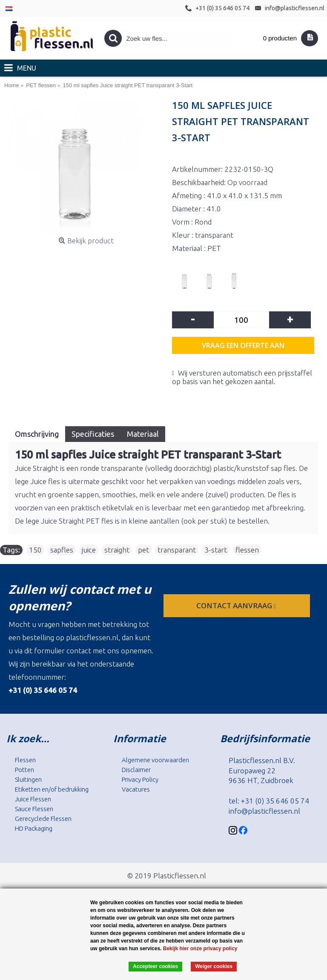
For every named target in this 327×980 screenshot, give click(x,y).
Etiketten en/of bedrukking (52, 789)
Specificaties (93, 434)
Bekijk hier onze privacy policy (200, 949)
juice (89, 550)
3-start (216, 550)
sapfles (62, 550)
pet (143, 550)
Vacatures (136, 789)
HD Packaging (34, 828)
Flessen (25, 760)
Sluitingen (28, 779)
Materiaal (143, 434)
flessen (247, 550)
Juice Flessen (33, 799)
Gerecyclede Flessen (43, 819)
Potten (24, 770)
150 (35, 550)
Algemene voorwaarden (155, 760)
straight (117, 550)
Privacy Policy (140, 779)
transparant (177, 550)
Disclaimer (136, 770)
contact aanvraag (237, 605)
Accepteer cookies (155, 966)
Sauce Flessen (34, 809)
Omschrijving (37, 434)
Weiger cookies (214, 966)
